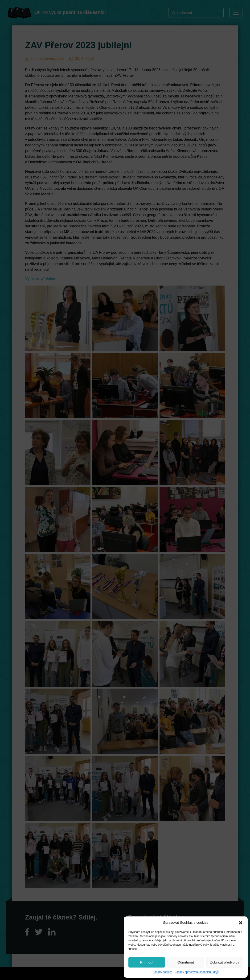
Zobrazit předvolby (225, 962)
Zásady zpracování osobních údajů (197, 972)
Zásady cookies (162, 972)
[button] (241, 923)
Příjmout (147, 962)
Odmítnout (186, 962)
